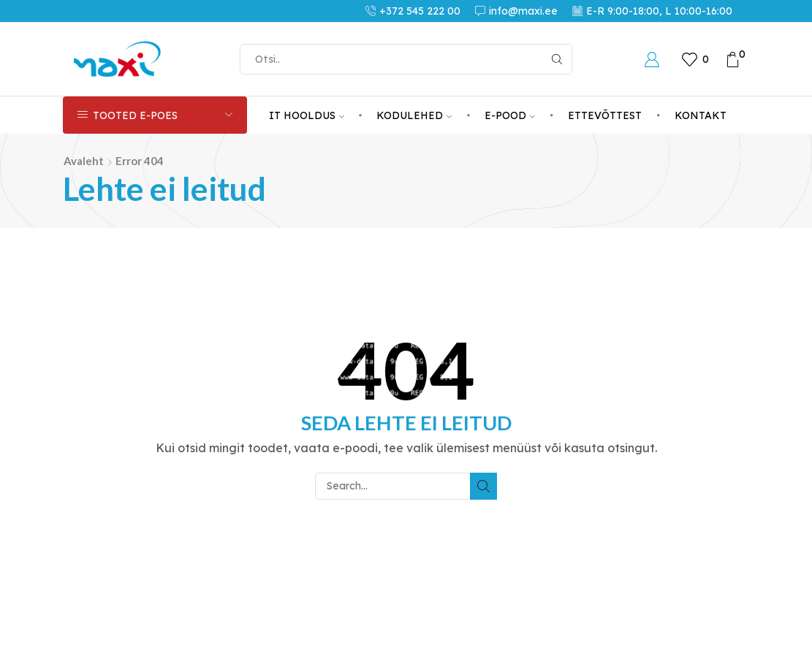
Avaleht (84, 161)
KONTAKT (701, 115)
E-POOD (510, 115)
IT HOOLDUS (307, 115)
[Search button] (557, 59)
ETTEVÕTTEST (605, 115)
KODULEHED (414, 115)
